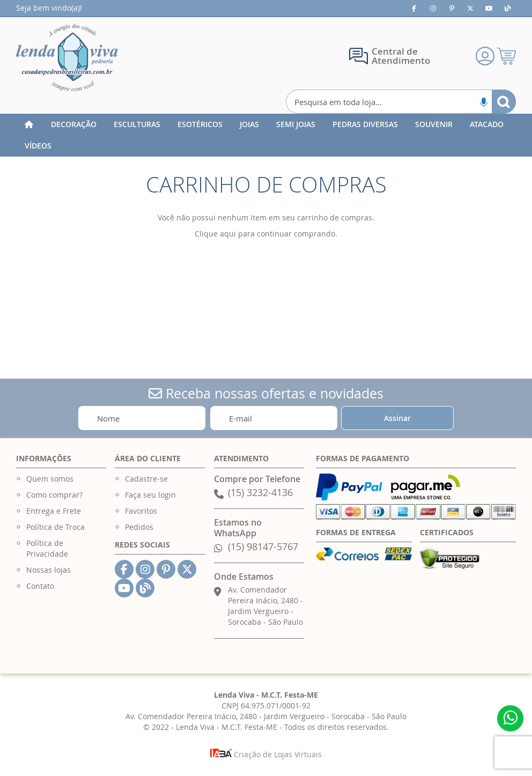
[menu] (266, 135)
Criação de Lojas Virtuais (266, 754)
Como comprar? (54, 495)
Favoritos (141, 511)
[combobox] (401, 102)
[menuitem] (74, 124)
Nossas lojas (49, 570)
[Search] (504, 102)
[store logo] (67, 57)
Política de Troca (56, 527)
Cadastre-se (146, 479)
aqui (228, 234)
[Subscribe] (397, 418)
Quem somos (50, 479)
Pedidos (139, 527)
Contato (40, 586)
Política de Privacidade (47, 548)
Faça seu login (150, 495)
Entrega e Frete (54, 511)
